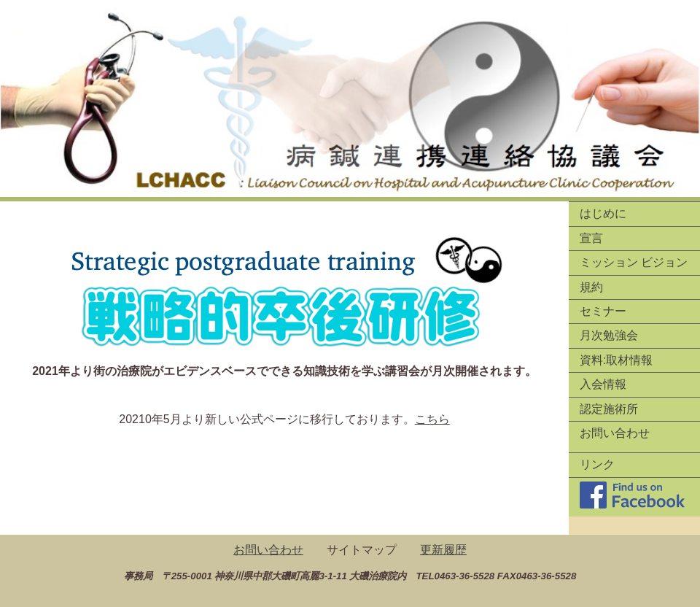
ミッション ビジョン (634, 262)
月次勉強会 (609, 335)
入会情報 (603, 384)
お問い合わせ (615, 433)
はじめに (603, 213)
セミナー (603, 311)
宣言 (591, 238)
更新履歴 (443, 550)
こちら (432, 419)
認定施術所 (609, 409)
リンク (597, 464)
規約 (591, 287)
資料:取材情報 (616, 360)
